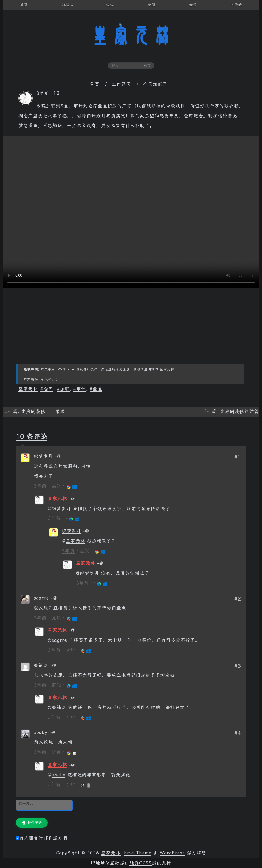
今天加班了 (50, 379)
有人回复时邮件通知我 (42, 838)
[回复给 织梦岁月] (58, 456)
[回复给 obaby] (52, 732)
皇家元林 (131, 36)
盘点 (97, 389)
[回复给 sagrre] (54, 598)
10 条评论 (32, 437)
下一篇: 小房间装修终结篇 (230, 411)
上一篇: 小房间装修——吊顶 (34, 411)
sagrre (41, 598)
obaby (40, 732)
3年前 (40, 486)
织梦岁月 (43, 456)
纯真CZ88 (141, 863)
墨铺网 (41, 665)
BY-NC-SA (65, 369)
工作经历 (121, 84)
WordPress (172, 853)
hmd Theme (138, 853)
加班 (65, 389)
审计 (81, 389)
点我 (147, 66)
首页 (95, 84)
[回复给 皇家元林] (72, 499)
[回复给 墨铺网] (53, 665)
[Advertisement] (131, 328)
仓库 (48, 389)
